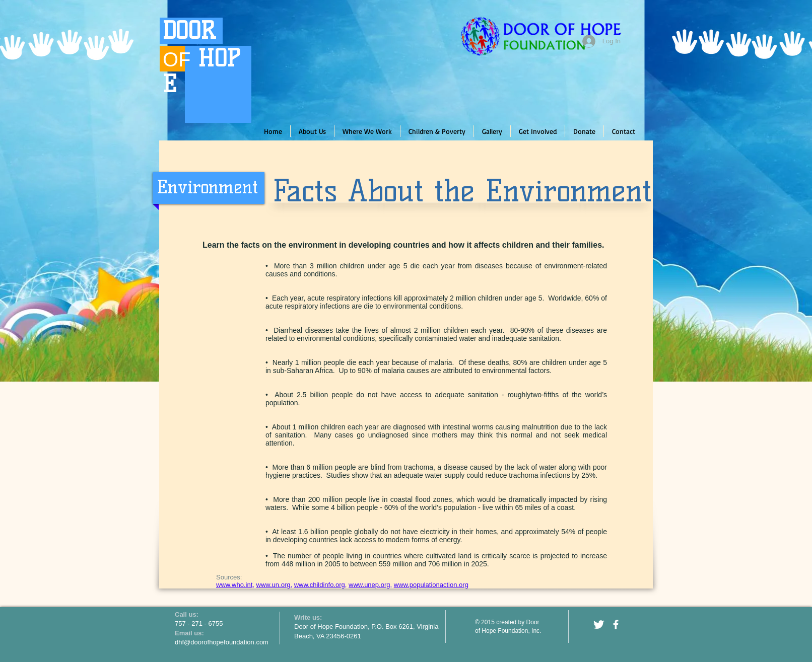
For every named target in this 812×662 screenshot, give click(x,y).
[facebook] (616, 624)
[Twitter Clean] (599, 624)
